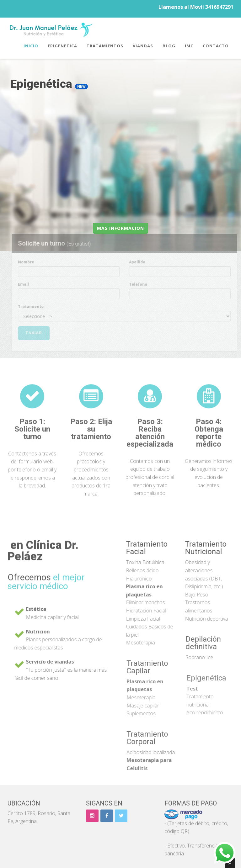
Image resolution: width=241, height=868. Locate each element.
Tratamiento (33, 307)
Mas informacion (120, 228)
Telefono (141, 284)
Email (26, 284)
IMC (189, 46)
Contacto (216, 46)
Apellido (140, 262)
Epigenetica (62, 46)
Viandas (143, 46)
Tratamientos (105, 46)
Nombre (29, 262)
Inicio (31, 46)
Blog (169, 46)
